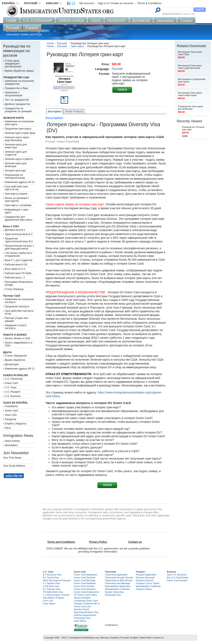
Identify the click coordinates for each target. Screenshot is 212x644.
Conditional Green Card (86, 601)
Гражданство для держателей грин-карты (19, 218)
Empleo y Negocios (16, 424)
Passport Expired (145, 580)
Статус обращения (16, 356)
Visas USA (11, 415)
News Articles (12, 441)
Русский (62, 43)
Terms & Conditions (149, 3)
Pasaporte (10, 419)
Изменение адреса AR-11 (20, 182)
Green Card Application (86, 575)
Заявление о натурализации (14, 94)
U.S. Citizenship (14, 379)
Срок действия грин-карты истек (17, 188)
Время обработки (15, 360)
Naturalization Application (118, 586)
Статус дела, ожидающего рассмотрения (13, 64)
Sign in (102, 3)
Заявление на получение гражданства (19, 82)
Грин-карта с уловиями (18, 205)
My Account (86, 3)
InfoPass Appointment (85, 615)
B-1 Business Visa (52, 575)
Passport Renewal (145, 577)
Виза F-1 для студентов (19, 260)
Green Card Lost (82, 606)
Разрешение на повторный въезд (15, 176)
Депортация (12, 364)
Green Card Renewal (85, 577)
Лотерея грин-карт (15, 171)
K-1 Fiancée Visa (52, 589)
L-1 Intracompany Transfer (56, 595)
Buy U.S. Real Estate (178, 577)
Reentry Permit (81, 609)
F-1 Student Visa (51, 583)
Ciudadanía (11, 406)
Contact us (158, 638)
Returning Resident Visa (86, 612)
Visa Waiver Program (54, 598)
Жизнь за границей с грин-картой (17, 200)
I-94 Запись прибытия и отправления (19, 254)
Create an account (122, 3)
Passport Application (146, 575)
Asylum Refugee (82, 598)
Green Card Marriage (85, 580)
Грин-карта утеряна (16, 194)
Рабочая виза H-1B (16, 265)
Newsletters (11, 445)
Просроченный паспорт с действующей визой (19, 247)
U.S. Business (13, 396)
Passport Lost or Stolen (148, 583)
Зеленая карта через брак (20, 133)
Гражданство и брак (16, 88)
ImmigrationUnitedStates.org (84, 638)
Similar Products (74, 112)
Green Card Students (85, 589)
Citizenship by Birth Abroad (118, 580)
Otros (8, 428)
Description (55, 112)
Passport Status (144, 589)
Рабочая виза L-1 (15, 278)
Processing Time (82, 618)
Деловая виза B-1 (15, 230)
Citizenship (110, 572)
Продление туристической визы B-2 (19, 240)
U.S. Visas (11, 387)
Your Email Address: (14, 466)
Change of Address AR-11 (87, 604)
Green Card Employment (87, 592)
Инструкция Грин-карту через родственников (190, 67)
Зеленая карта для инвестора (16, 146)
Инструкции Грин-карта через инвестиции (190, 94)
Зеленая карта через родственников (17, 139)
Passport (140, 572)
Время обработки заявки (19, 71)
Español (114, 638)
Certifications (111, 625)
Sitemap (104, 638)
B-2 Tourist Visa (51, 577)
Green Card (11, 383)
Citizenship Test (113, 595)
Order (185, 136)
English (134, 638)
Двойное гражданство (17, 104)
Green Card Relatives (85, 583)
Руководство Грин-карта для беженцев (190, 108)
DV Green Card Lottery (86, 595)
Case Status (49, 604)
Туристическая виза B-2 (19, 234)
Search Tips (189, 14)
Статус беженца (14, 289)
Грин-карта (77, 46)
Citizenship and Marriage (117, 583)
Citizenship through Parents (119, 577)
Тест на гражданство (17, 100)
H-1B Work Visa (51, 586)
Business (172, 572)
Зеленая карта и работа (19, 159)
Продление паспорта (17, 307)
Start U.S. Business (177, 575)
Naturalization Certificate (117, 589)
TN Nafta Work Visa (53, 592)
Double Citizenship (114, 592)
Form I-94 (48, 601)
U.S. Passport (13, 392)
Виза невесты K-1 (15, 269)
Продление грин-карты (18, 129)
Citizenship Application (116, 575)
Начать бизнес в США (18, 338)
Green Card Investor (84, 586)
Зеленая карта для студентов (16, 153)
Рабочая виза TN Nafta (18, 273)
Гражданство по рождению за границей (18, 110)
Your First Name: (13, 458)
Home (50, 43)
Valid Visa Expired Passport (57, 580)
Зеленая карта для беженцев (16, 165)
